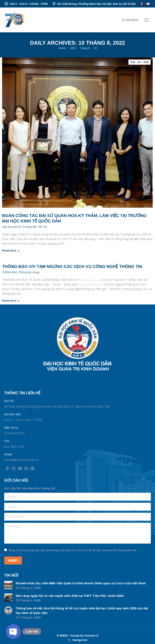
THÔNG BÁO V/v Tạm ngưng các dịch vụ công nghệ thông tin (72, 266)
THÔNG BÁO (10, 272)
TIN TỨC (43, 227)
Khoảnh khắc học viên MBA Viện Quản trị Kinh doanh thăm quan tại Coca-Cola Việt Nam (81, 583)
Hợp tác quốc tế (11, 227)
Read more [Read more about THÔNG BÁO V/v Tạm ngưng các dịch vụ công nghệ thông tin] (11, 301)
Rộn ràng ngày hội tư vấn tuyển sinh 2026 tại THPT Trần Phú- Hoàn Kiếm (70, 596)
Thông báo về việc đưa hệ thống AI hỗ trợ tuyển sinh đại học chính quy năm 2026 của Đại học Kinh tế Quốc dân (82, 611)
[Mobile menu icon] (147, 20)
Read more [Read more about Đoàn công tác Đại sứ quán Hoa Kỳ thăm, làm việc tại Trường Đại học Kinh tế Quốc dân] (11, 251)
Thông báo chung (29, 272)
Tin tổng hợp (29, 227)
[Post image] (8, 585)
